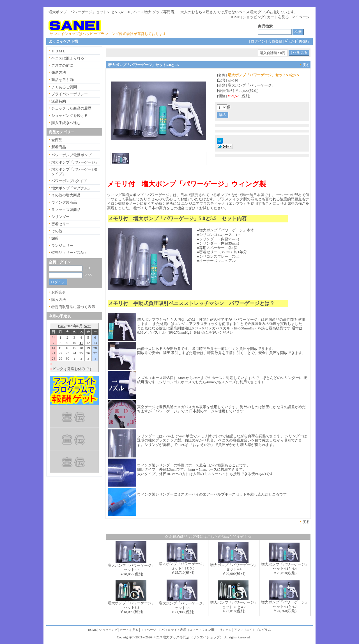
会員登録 (275, 41)
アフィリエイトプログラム (252, 630)
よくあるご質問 (64, 87)
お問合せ (59, 292)
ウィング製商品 (64, 202)
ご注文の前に (62, 65)
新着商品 (59, 147)
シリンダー (60, 217)
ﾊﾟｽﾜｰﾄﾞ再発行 (297, 41)
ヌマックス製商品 (66, 210)
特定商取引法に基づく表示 (73, 307)
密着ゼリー (60, 224)
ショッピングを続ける (70, 116)
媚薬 (55, 238)
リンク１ (225, 630)
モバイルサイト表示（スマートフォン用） (188, 630)
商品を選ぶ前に (64, 80)
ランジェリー (62, 246)
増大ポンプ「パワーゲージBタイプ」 (74, 172)
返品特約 (59, 101)
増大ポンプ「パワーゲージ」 (251, 85)
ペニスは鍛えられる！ (70, 58)
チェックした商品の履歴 (71, 108)
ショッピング (254, 17)
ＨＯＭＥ (59, 51)
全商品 (57, 140)
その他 (57, 231)
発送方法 (59, 72)
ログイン (258, 41)
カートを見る (278, 17)
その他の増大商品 (66, 195)
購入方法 (59, 300)
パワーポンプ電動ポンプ (71, 155)
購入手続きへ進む (66, 123)
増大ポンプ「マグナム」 (71, 188)
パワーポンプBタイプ (69, 181)
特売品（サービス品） (70, 253)
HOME (235, 17)
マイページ (301, 17)
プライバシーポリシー (70, 94)
